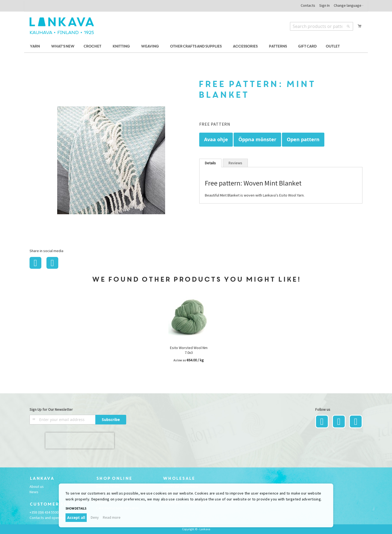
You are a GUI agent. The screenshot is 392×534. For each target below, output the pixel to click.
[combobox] (322, 26)
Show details (76, 508)
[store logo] (62, 26)
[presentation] (80, 441)
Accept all (76, 517)
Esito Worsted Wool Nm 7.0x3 (189, 350)
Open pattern (303, 139)
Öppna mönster (257, 139)
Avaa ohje (216, 139)
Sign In (324, 5)
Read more (112, 517)
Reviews (235, 163)
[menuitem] (36, 47)
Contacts (308, 5)
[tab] (210, 163)
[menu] (196, 47)
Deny (95, 517)
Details (210, 163)
